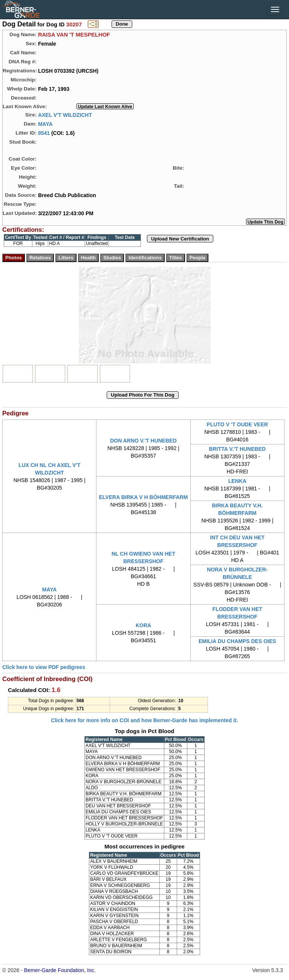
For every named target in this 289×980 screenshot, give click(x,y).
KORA (143, 625)
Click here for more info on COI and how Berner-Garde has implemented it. (144, 720)
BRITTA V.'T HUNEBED (238, 449)
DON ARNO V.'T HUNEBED (143, 441)
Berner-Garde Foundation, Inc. (60, 970)
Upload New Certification (180, 239)
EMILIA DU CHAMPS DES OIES (237, 641)
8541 (44, 133)
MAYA (45, 124)
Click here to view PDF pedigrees (44, 667)
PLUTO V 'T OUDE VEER (238, 424)
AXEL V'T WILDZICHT (65, 115)
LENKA (237, 481)
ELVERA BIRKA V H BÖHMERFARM (144, 497)
